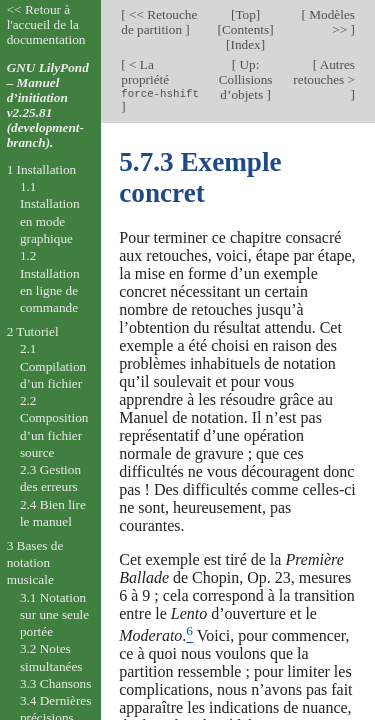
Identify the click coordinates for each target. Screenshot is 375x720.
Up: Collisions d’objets (246, 79)
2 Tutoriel (33, 331)
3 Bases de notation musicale (35, 563)
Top (245, 14)
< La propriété (160, 79)
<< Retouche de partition (159, 22)
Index (246, 44)
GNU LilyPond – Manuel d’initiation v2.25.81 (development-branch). (48, 105)
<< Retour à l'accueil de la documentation (46, 24)
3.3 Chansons (56, 683)
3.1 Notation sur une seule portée (54, 615)
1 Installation (42, 169)
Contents (245, 29)
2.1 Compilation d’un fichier (53, 366)
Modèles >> (330, 22)
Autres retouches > (324, 72)
